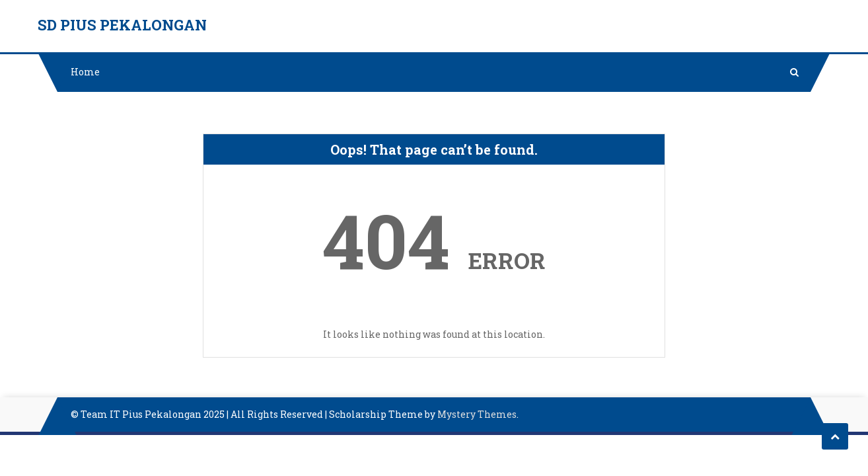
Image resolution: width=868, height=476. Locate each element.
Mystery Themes (477, 414)
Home (85, 72)
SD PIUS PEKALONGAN (122, 25)
